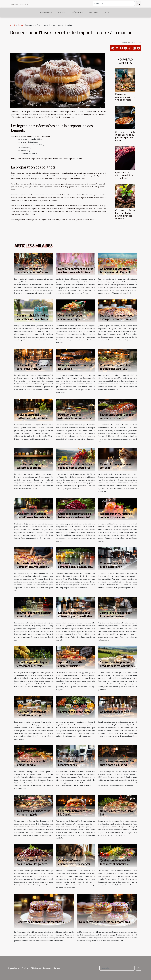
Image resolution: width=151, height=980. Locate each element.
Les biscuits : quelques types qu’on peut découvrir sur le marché (116, 319)
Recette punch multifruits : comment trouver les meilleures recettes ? (116, 517)
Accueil (12, 25)
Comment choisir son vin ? (115, 712)
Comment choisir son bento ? (75, 712)
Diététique (77, 13)
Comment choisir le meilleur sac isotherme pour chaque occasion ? (33, 319)
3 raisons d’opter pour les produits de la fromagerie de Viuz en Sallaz (117, 666)
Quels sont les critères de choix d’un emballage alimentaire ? (31, 715)
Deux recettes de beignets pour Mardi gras (104, 922)
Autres (108, 13)
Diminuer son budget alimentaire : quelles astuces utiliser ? (75, 567)
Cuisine (62, 13)
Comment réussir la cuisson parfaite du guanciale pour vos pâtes (125, 136)
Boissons (94, 13)
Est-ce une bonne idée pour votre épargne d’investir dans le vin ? (76, 616)
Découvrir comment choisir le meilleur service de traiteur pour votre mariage (76, 272)
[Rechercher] (114, 4)
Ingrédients (46, 13)
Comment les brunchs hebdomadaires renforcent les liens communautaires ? (33, 272)
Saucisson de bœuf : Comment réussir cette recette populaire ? (118, 418)
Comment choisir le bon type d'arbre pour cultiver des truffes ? (125, 214)
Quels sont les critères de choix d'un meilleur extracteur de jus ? (34, 517)
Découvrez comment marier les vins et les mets (125, 97)
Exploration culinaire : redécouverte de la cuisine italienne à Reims (32, 418)
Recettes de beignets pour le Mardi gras (40, 922)
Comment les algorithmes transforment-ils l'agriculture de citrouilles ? (117, 272)
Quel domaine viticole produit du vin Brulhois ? (124, 175)
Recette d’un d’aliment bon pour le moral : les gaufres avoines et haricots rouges (32, 864)
